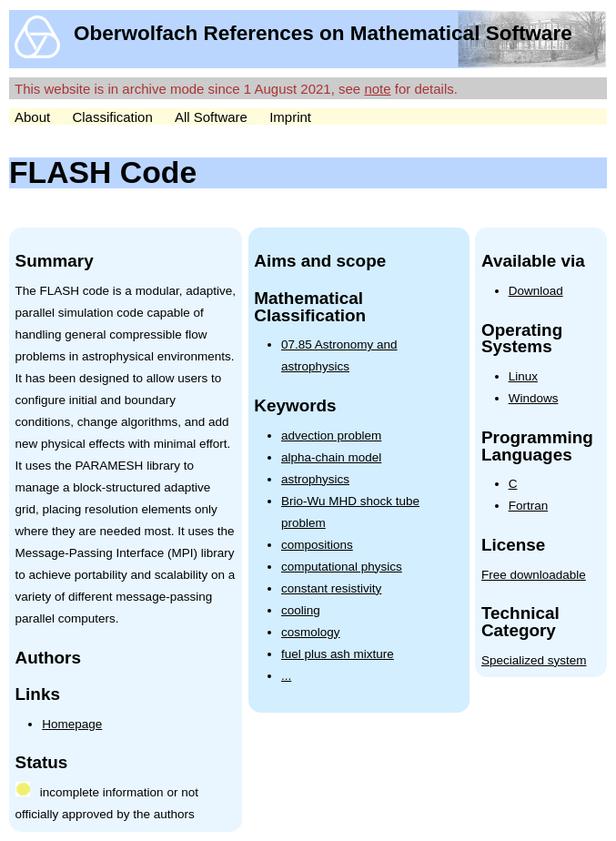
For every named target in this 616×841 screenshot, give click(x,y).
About (32, 117)
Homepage (72, 724)
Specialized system (534, 660)
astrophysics (315, 479)
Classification (112, 117)
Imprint (290, 117)
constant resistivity (331, 588)
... (286, 676)
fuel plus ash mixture (338, 654)
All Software (211, 117)
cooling (301, 610)
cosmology (311, 632)
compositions (317, 545)
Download (536, 291)
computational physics (342, 567)
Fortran (529, 506)
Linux (523, 376)
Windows (534, 398)
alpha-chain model (331, 457)
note (377, 89)
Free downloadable (534, 575)
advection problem (331, 436)
